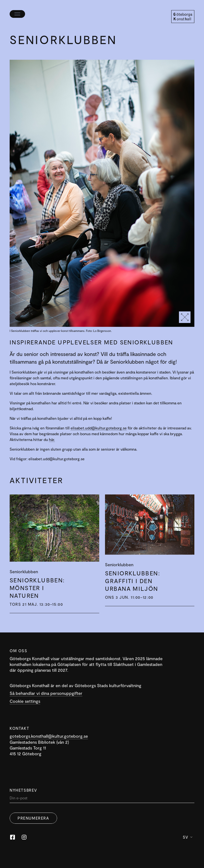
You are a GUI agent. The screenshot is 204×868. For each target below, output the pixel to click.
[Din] (102, 799)
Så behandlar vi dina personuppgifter (46, 693)
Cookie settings (25, 701)
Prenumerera (33, 818)
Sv (188, 837)
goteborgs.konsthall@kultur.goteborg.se (49, 736)
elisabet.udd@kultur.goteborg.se (99, 428)
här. (52, 439)
